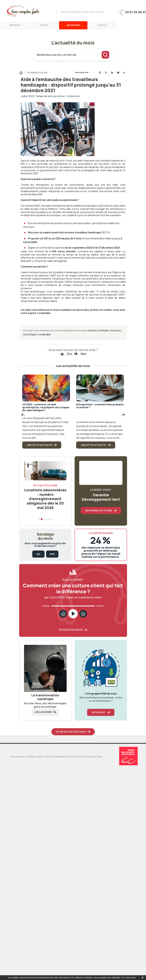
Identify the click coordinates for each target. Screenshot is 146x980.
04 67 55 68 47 (136, 12)
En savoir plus (129, 978)
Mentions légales (35, 757)
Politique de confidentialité (54, 757)
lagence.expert (96, 757)
